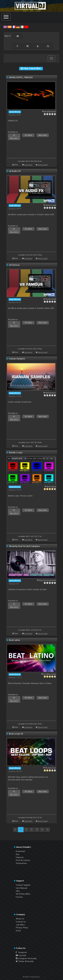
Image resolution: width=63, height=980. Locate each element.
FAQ (18, 891)
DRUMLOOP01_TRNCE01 (21, 78)
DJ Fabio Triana (50, 674)
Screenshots (21, 863)
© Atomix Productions (32, 977)
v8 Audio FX (15, 171)
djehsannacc (51, 393)
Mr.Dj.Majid (51, 486)
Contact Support (23, 885)
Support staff (51, 205)
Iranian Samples (17, 359)
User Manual (22, 888)
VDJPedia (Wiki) (23, 894)
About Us (20, 919)
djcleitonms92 (50, 111)
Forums (19, 897)
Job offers (20, 925)
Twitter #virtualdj (25, 961)
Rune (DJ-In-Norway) (48, 580)
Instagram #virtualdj (26, 958)
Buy (18, 854)
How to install (43, 165)
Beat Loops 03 (16, 734)
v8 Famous (14, 265)
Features (20, 857)
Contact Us (21, 922)
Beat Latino (15, 640)
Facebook (21, 952)
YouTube (21, 955)
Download (20, 851)
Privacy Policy (22, 928)
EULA (18, 931)
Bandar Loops (16, 453)
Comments (28, 165)
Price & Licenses (23, 860)
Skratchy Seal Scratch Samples (24, 546)
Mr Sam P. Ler (51, 768)
